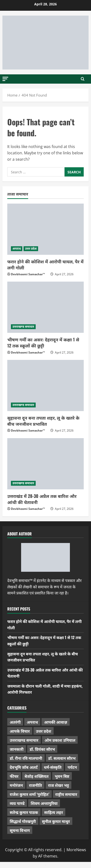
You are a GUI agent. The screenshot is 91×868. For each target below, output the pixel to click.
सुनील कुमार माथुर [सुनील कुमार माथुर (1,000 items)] (56, 821)
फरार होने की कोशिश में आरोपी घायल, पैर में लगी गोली (45, 264)
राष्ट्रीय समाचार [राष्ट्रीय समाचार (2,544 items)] (66, 794)
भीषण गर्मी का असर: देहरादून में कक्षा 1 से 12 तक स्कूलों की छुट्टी (43, 342)
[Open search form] (83, 79)
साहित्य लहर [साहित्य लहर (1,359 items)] (54, 812)
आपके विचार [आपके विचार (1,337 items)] (20, 731)
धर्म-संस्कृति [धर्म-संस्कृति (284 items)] (53, 767)
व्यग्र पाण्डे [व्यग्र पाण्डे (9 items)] (17, 803)
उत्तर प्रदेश (31, 249)
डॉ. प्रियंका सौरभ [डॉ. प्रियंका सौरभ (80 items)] (42, 749)
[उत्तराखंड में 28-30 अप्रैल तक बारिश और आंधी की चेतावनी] (45, 464)
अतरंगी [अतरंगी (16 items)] (15, 722)
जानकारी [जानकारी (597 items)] (17, 749)
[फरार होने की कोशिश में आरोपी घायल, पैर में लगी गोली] (45, 229)
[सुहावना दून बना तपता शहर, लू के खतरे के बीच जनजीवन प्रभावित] (45, 385)
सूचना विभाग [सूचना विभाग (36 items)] (20, 830)
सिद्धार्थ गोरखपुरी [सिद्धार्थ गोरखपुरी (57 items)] (23, 821)
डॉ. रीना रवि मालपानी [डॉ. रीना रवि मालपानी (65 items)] (26, 758)
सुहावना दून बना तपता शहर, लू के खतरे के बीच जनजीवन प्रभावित (43, 421)
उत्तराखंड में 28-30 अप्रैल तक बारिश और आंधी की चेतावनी (42, 499)
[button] (5, 79)
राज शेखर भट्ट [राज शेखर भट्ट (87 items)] (58, 785)
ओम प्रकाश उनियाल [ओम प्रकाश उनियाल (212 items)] (60, 740)
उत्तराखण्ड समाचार (23, 327)
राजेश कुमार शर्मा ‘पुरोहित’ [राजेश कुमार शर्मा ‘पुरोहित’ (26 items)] (29, 794)
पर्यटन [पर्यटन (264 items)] (72, 767)
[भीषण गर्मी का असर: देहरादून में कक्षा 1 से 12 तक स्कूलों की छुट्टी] (45, 307)
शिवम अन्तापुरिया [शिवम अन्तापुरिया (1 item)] (44, 803)
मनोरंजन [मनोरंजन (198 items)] (16, 785)
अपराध (17, 249)
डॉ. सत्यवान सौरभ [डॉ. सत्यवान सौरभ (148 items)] (62, 758)
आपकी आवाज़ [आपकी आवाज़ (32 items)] (55, 722)
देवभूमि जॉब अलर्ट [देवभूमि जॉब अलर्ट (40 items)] (24, 767)
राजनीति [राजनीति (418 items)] (35, 785)
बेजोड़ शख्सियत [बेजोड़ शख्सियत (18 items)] (37, 776)
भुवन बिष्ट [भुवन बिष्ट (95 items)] (62, 776)
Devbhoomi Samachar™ (28, 274)
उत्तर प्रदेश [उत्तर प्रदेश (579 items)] (44, 731)
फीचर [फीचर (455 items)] (14, 776)
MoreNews (76, 850)
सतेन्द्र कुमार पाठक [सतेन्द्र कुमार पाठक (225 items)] (24, 812)
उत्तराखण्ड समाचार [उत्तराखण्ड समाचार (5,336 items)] (24, 740)
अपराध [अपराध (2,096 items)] (32, 722)
